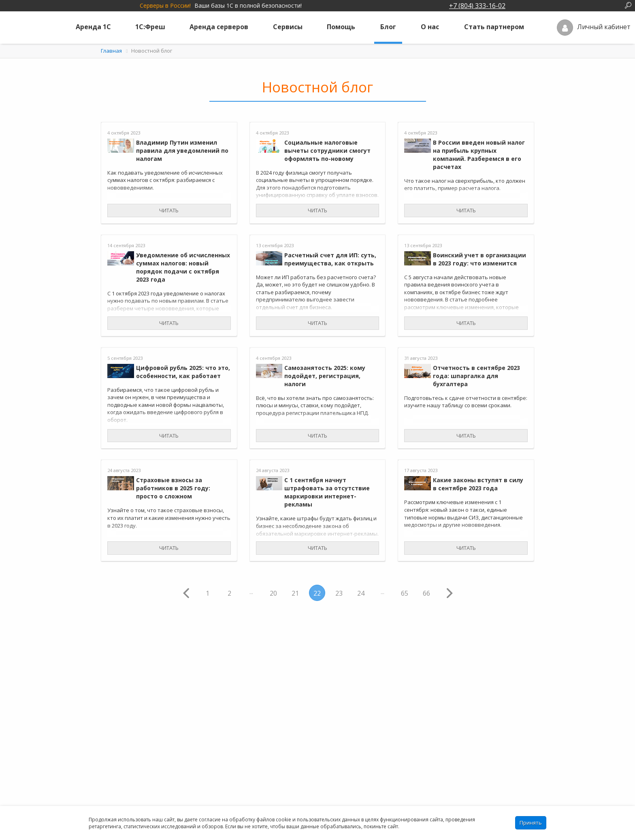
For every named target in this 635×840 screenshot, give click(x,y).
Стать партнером (494, 27)
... (251, 592)
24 (361, 593)
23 (339, 593)
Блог (388, 27)
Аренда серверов (219, 27)
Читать (169, 210)
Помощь (341, 27)
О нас (430, 27)
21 (295, 593)
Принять (531, 823)
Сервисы (288, 27)
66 (426, 593)
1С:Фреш (150, 27)
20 (273, 593)
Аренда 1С (93, 27)
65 (405, 593)
